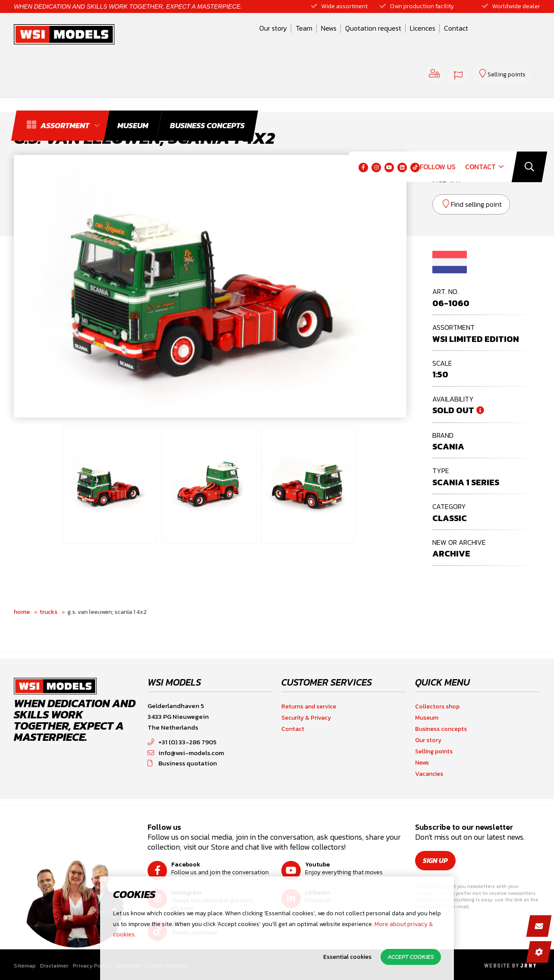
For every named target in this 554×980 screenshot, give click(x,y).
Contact (394, 36)
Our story (211, 36)
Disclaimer (54, 966)
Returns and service (309, 707)
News (267, 36)
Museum (427, 718)
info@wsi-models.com (186, 753)
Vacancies (429, 774)
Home (22, 612)
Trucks (49, 612)
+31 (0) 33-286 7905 (182, 742)
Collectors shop (437, 707)
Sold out (453, 410)
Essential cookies (347, 957)
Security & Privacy (306, 718)
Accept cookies (411, 957)
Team (242, 36)
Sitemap (25, 966)
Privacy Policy (92, 966)
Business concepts (441, 729)
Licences (361, 36)
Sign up (436, 860)
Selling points (434, 751)
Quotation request (312, 36)
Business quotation (182, 763)
